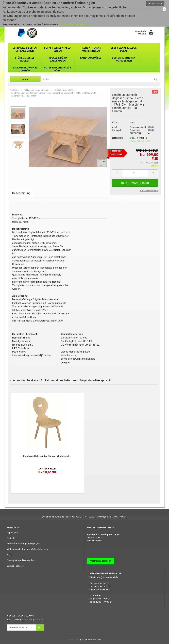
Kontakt (11, 538)
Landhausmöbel (91, 58)
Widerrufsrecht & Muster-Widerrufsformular (28, 549)
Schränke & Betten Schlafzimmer (25, 49)
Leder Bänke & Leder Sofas (124, 49)
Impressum (12, 533)
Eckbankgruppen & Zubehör (25, 69)
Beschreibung (21, 193)
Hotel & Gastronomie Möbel (58, 69)
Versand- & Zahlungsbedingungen (23, 543)
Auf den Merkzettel (149, 190)
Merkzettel (146, 9)
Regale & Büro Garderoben (58, 59)
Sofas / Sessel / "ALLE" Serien (58, 49)
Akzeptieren (155, 3)
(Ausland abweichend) (140, 141)
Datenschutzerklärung (75, 24)
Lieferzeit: (118, 138)
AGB (9, 555)
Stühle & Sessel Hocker (25, 59)
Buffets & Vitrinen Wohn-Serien (124, 59)
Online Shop (74, 640)
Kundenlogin (131, 9)
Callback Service (15, 566)
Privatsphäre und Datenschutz (21, 560)
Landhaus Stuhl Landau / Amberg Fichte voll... (47, 456)
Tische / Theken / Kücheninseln (91, 49)
